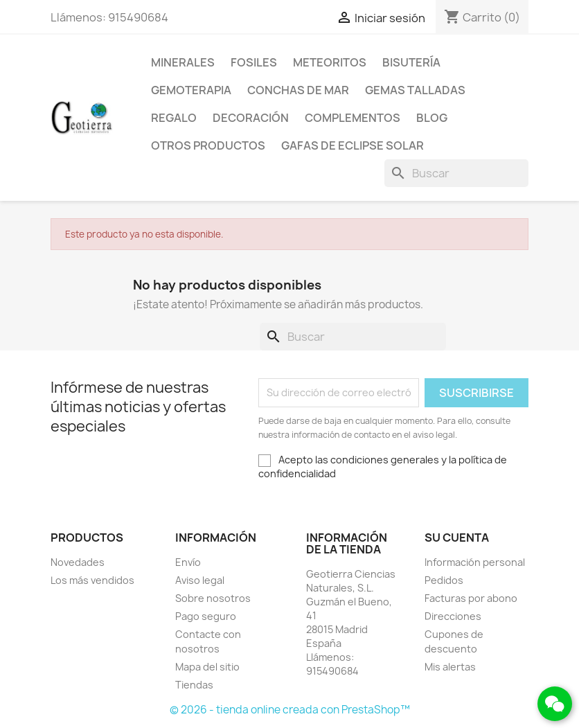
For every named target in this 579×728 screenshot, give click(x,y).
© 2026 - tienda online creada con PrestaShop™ (290, 710)
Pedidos (444, 580)
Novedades (78, 562)
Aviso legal (200, 580)
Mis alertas (450, 667)
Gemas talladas (415, 90)
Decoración (251, 118)
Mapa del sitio (207, 667)
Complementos (353, 118)
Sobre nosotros (213, 598)
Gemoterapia (191, 90)
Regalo (174, 118)
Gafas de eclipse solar (353, 145)
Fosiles (254, 62)
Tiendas (194, 685)
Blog (432, 118)
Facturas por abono (471, 598)
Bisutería (411, 62)
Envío (188, 562)
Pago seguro (206, 616)
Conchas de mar (298, 90)
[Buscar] (456, 173)
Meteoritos (330, 62)
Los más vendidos (92, 580)
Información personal (475, 562)
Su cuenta (457, 538)
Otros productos (208, 145)
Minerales (183, 62)
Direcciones (453, 616)
